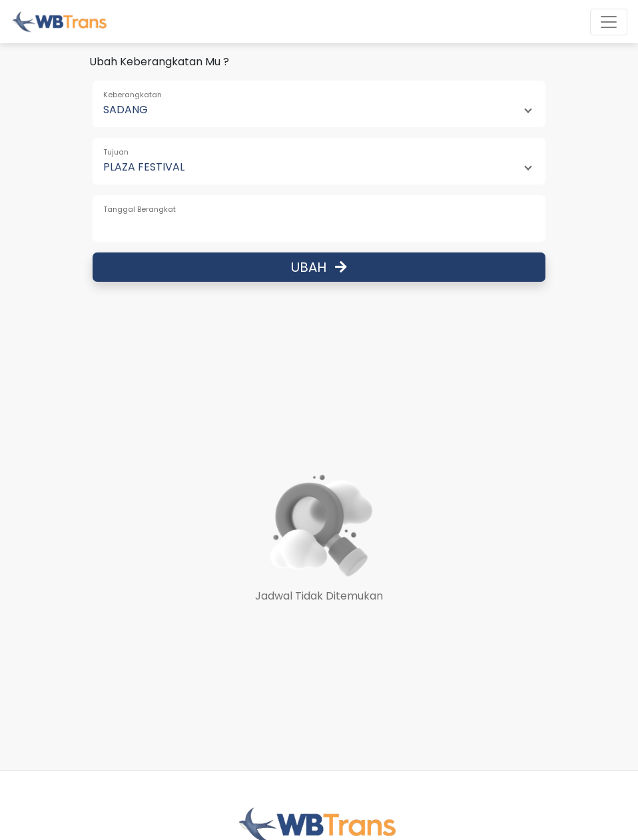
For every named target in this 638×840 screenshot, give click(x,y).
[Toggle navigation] (609, 22)
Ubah (319, 267)
